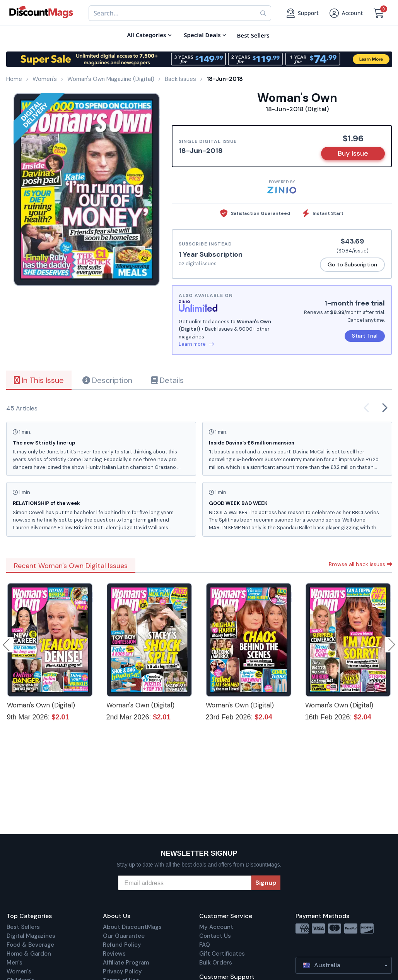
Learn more (196, 344)
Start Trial (365, 336)
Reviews (114, 954)
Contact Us (215, 936)
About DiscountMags (132, 927)
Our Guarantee (124, 936)
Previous (7, 645)
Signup (266, 883)
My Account (216, 927)
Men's (15, 963)
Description (107, 380)
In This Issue (39, 380)
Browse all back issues (360, 564)
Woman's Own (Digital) (41, 705)
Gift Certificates (222, 954)
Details (167, 380)
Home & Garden (29, 954)
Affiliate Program (126, 963)
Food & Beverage (30, 945)
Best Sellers (23, 927)
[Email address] (185, 883)
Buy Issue (353, 153)
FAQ (205, 945)
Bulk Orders (216, 963)
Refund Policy (122, 945)
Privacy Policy (122, 971)
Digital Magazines (31, 936)
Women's (19, 971)
